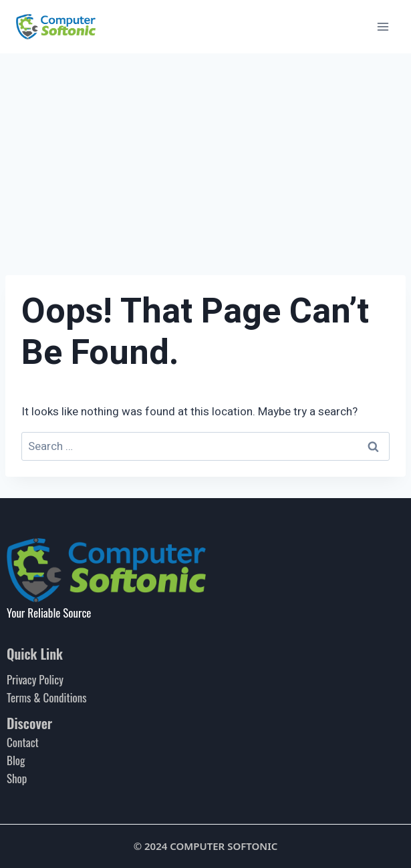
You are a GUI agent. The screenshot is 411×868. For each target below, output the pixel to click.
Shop (17, 778)
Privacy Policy (35, 679)
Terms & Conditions (47, 697)
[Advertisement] (205, 154)
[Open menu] (383, 26)
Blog (16, 760)
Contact (23, 742)
